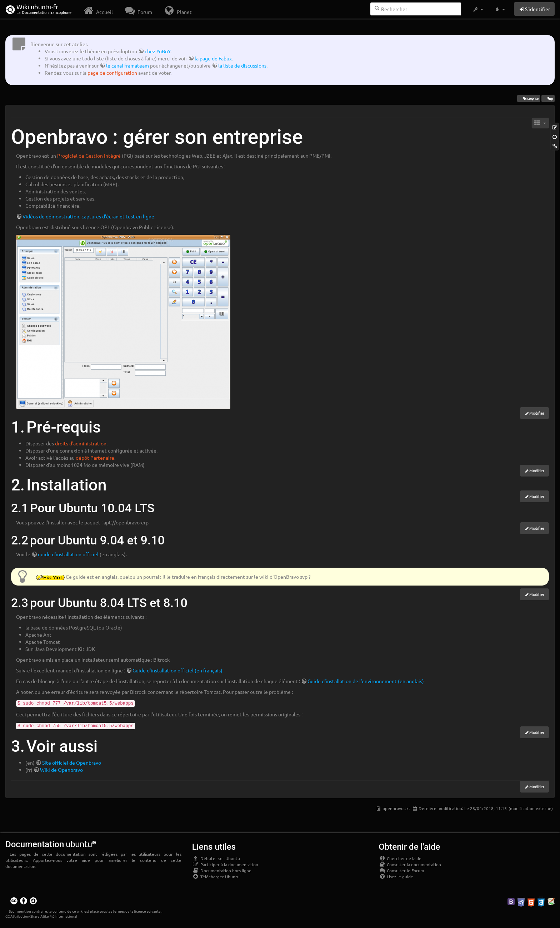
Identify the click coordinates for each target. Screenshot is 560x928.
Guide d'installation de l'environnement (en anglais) (366, 681)
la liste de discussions (242, 65)
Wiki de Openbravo (61, 770)
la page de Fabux (213, 58)
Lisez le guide (396, 877)
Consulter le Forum (401, 870)
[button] (478, 9)
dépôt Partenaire (95, 458)
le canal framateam (127, 65)
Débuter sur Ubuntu (216, 858)
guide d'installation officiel (68, 554)
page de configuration (112, 73)
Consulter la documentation (410, 864)
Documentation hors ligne (222, 870)
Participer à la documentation (225, 864)
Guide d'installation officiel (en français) (177, 670)
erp (548, 98)
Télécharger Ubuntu (216, 877)
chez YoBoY (157, 51)
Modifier (537, 413)
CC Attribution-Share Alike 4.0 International (41, 916)
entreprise (529, 98)
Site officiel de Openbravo (72, 762)
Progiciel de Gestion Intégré (89, 156)
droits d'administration (81, 443)
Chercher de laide (400, 858)
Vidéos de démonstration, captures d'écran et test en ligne (88, 216)
